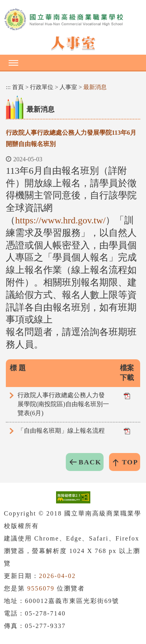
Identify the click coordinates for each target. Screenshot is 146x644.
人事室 (68, 87)
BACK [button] (90, 462)
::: (8, 87)
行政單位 (42, 87)
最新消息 (95, 87)
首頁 (18, 87)
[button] (73, 62)
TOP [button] (130, 462)
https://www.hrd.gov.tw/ (60, 220)
